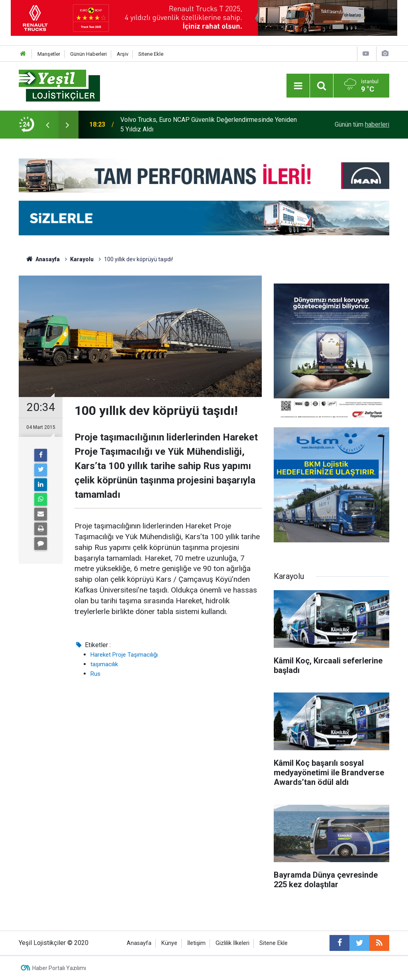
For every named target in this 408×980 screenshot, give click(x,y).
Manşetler (49, 54)
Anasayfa (139, 943)
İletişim (196, 943)
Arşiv (123, 54)
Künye (169, 943)
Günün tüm (362, 124)
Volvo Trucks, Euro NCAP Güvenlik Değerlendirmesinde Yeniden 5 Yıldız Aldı (209, 124)
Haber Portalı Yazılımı (59, 968)
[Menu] (298, 86)
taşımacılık (104, 664)
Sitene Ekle (151, 54)
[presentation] (47, 125)
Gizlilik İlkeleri (232, 943)
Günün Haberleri (88, 54)
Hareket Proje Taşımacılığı (124, 655)
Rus (95, 674)
